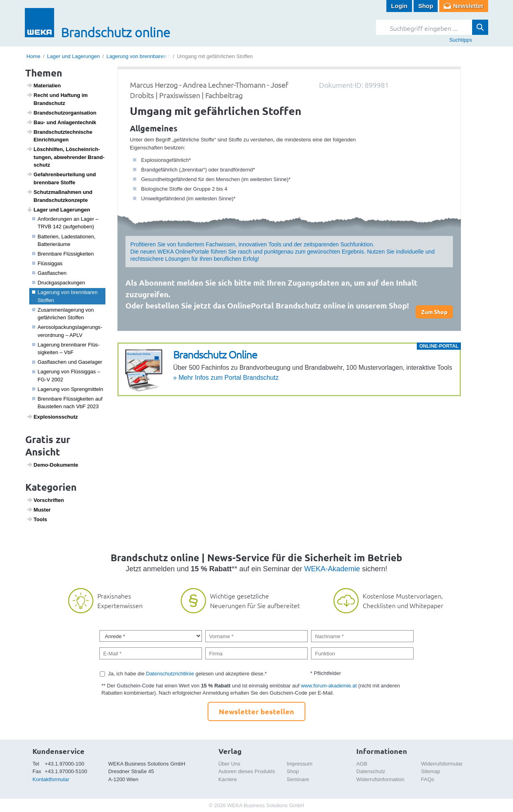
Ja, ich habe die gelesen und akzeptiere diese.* (188, 674)
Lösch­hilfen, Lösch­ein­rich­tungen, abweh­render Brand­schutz (66, 157)
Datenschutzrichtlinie (170, 674)
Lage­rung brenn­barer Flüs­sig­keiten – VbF (66, 349)
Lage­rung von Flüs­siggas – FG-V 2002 (66, 376)
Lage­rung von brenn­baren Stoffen (65, 296)
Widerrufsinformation (380, 779)
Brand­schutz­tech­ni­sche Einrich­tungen (60, 136)
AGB (362, 764)
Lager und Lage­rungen (58, 210)
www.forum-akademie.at (329, 686)
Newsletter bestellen (256, 711)
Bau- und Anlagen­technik (61, 122)
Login (399, 6)
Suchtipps (461, 40)
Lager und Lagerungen (73, 56)
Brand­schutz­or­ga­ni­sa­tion (62, 113)
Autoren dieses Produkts (247, 771)
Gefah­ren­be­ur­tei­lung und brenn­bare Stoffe (61, 178)
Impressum (299, 764)
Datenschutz (371, 771)
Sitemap (431, 771)
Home (33, 56)
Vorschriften (45, 500)
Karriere (228, 779)
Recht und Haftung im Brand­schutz (57, 99)
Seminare (298, 779)
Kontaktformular (51, 779)
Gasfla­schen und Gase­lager (67, 362)
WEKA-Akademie (332, 569)
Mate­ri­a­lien (44, 85)
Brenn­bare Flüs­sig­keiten (63, 254)
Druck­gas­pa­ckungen (59, 283)
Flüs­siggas (47, 263)
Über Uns (229, 764)
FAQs (428, 779)
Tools (37, 519)
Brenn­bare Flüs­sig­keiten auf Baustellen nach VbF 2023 (67, 403)
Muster (39, 510)
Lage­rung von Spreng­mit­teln (68, 389)
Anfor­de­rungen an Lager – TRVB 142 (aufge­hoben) (65, 223)
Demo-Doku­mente (52, 465)
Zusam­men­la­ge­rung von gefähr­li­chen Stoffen (63, 314)
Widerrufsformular (442, 764)
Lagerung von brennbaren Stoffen (145, 56)
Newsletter (469, 6)
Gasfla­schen (49, 273)
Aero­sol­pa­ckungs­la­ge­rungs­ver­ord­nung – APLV (67, 331)
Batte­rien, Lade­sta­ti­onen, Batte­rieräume (64, 241)
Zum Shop (434, 312)
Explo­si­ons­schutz (52, 417)
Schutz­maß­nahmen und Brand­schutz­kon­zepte (60, 196)
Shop (426, 6)
